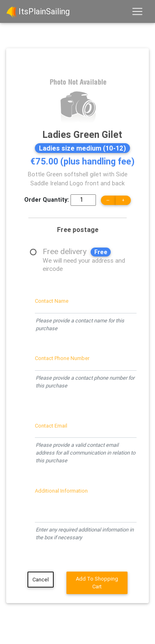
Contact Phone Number (62, 358)
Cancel (41, 580)
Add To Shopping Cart (97, 583)
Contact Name (52, 301)
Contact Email (51, 426)
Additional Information (61, 491)
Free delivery (85, 252)
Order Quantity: (47, 200)
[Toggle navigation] (137, 11)
